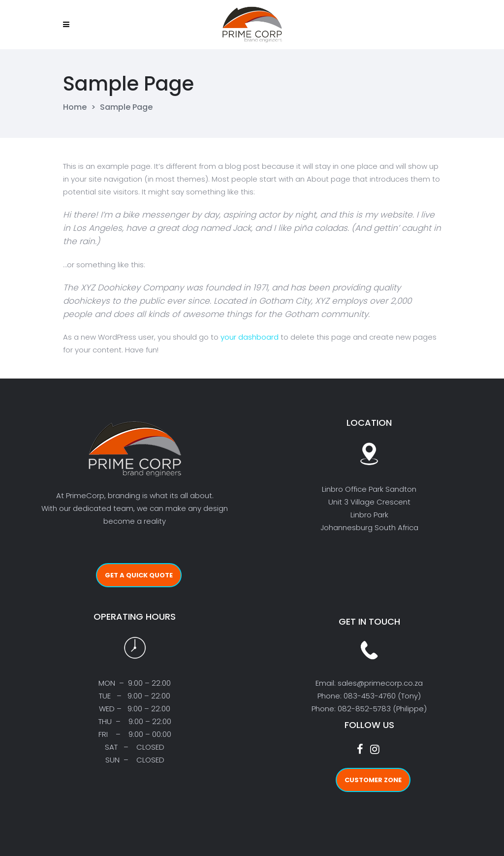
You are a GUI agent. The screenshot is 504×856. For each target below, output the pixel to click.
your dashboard (250, 337)
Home (75, 107)
